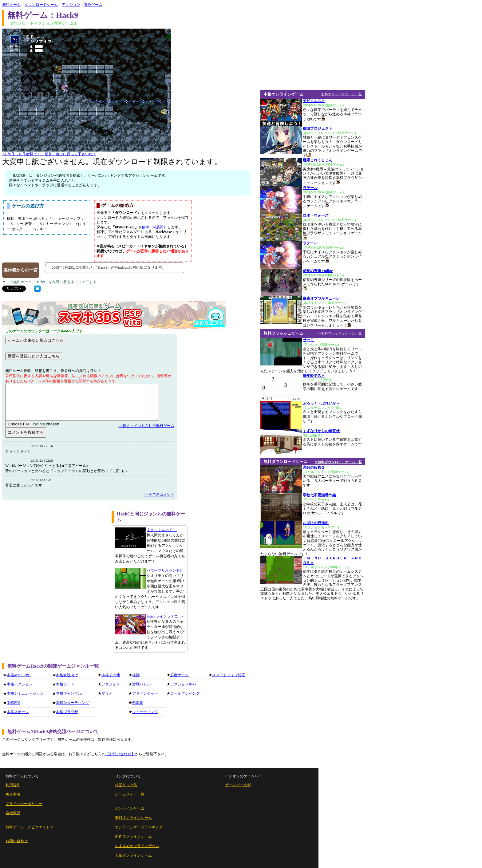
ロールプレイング (185, 693)
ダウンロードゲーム (41, 5)
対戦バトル (141, 684)
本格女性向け (67, 675)
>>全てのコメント (159, 495)
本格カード (65, 684)
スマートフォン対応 (229, 675)
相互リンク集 (126, 785)
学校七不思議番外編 (319, 495)
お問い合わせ (17, 841)
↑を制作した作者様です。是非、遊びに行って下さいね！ (49, 154)
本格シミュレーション (25, 693)
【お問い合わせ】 (120, 754)
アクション (71, 5)
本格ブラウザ (67, 712)
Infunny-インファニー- (165, 616)
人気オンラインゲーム (133, 855)
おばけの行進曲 (316, 523)
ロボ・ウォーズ (316, 215)
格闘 (136, 675)
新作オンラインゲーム (133, 836)
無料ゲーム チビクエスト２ (30, 827)
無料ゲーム (11, 5)
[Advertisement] (55, 554)
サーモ (308, 340)
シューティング (145, 712)
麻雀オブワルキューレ (321, 298)
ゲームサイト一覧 (130, 794)
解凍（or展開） (155, 227)
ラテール (310, 188)
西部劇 (138, 703)
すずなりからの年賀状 (321, 431)
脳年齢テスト (314, 376)
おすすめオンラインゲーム (137, 846)
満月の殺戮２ (314, 468)
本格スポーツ (18, 712)
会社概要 (13, 813)
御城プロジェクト (318, 128)
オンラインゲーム (130, 808)
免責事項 (13, 794)
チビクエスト (314, 101)
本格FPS (14, 703)
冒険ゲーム (93, 5)
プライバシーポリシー (24, 804)
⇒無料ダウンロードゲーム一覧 (338, 462)
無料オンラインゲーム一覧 (342, 94)
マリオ (107, 693)
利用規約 (13, 785)
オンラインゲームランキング (139, 827)
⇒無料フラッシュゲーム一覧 (340, 333)
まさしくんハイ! (162, 530)
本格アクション (20, 684)
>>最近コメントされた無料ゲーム (146, 426)
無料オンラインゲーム (133, 818)
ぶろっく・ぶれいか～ (321, 403)
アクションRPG (183, 684)
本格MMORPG (19, 675)
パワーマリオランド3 (164, 570)
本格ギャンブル (69, 693)
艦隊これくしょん (318, 160)
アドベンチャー (145, 693)
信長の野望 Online (318, 271)
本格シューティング (73, 703)
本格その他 (111, 675)
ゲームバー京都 (238, 785)
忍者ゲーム (180, 675)
